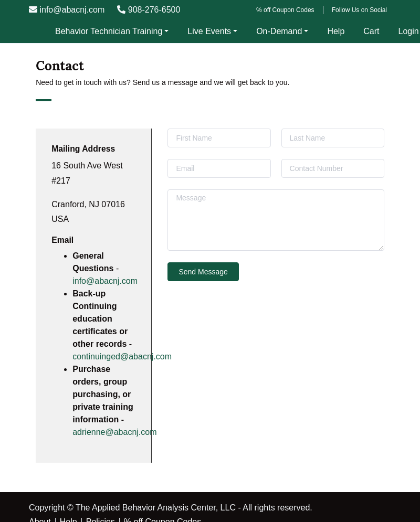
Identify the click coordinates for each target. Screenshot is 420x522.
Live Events (209, 31)
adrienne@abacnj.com (114, 432)
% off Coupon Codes (285, 10)
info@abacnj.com (67, 10)
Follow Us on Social (359, 10)
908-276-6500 (149, 10)
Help (336, 31)
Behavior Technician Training (109, 31)
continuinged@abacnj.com (122, 356)
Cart (371, 31)
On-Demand (279, 31)
